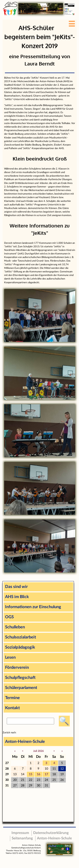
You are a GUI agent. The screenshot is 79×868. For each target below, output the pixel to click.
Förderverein (17, 667)
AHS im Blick (17, 597)
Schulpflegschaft (20, 678)
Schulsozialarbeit (21, 637)
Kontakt (12, 708)
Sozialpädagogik (20, 647)
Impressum (20, 833)
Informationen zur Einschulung (33, 607)
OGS (9, 617)
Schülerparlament (21, 688)
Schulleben (15, 627)
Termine (12, 698)
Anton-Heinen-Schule (25, 742)
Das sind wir (16, 587)
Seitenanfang (22, 838)
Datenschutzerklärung (51, 833)
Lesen (10, 657)
